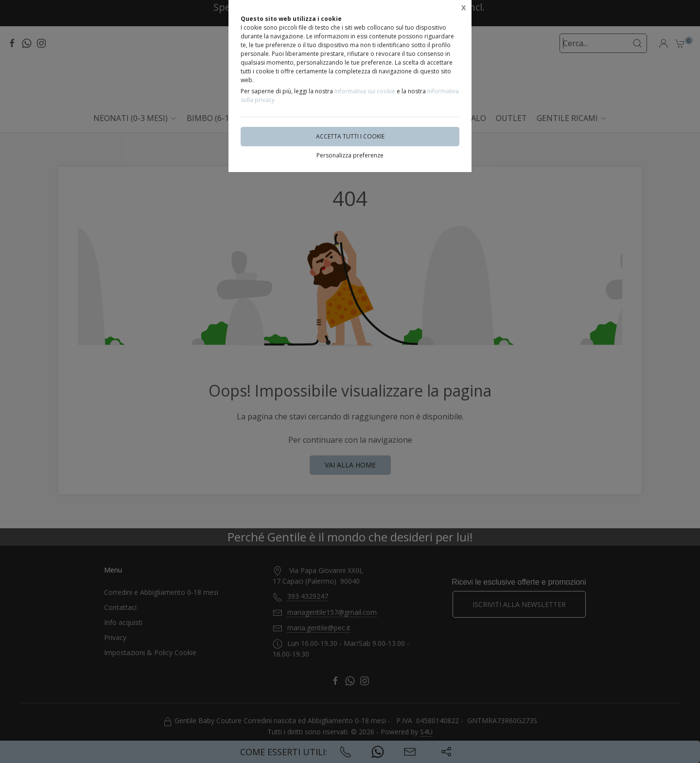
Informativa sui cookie (365, 91)
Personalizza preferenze (350, 155)
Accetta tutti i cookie (350, 136)
